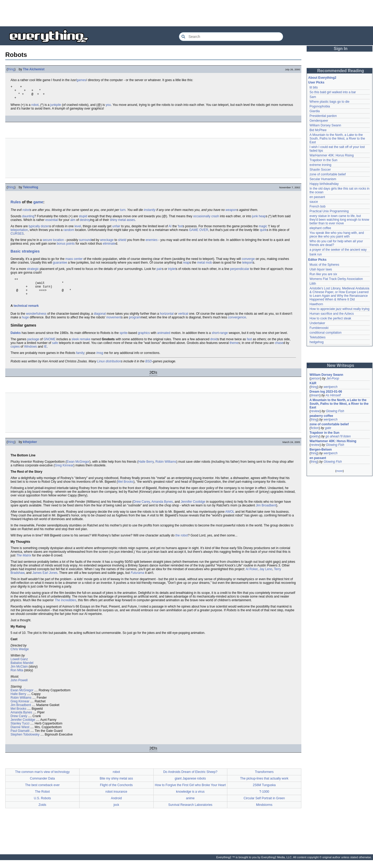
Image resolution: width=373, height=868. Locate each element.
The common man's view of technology (42, 780)
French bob (318, 206)
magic (263, 229)
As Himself (333, 395)
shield (122, 243)
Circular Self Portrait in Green (264, 806)
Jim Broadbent (266, 513)
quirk (263, 233)
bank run (316, 254)
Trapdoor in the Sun (323, 160)
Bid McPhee (318, 130)
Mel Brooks (126, 490)
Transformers (264, 780)
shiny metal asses (122, 223)
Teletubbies (318, 337)
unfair (116, 229)
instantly (150, 213)
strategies (31, 254)
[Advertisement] (186, 13)
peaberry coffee (321, 416)
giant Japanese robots (190, 786)
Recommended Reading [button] (341, 71)
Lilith (313, 284)
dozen (45, 229)
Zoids (42, 813)
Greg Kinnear (64, 473)
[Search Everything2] (231, 37)
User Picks (316, 82)
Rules (16, 205)
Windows (30, 354)
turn (123, 213)
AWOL (230, 520)
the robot (182, 543)
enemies (152, 243)
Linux (101, 369)
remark (33, 314)
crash (215, 219)
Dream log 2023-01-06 (326, 392)
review (315, 411)
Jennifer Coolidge (193, 510)
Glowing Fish (335, 411)
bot (181, 229)
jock (116, 813)
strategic (33, 272)
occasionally (202, 219)
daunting (28, 219)
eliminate (109, 247)
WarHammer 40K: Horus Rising (332, 155)
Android (116, 806)
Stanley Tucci (20, 731)
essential (51, 223)
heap (262, 219)
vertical (183, 322)
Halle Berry (146, 470)
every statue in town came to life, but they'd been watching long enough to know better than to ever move (340, 220)
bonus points (66, 247)
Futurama (137, 581)
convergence (237, 325)
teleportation (19, 233)
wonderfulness (36, 322)
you (108, 108)
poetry (315, 436)
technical (21, 314)
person (315, 378)
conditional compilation (325, 333)
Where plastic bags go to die (329, 102)
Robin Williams (166, 470)
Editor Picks (317, 260)
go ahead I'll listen (338, 436)
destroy (85, 223)
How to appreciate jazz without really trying (339, 309)
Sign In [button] (341, 49)
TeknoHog (31, 190)
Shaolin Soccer (320, 170)
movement (114, 325)
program (135, 325)
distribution (113, 369)
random (69, 233)
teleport (247, 266)
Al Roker (252, 577)
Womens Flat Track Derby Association (336, 279)
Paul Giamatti (20, 739)
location (58, 243)
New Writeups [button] (341, 365)
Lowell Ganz (19, 667)
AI (170, 229)
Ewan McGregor (78, 470)
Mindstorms (264, 813)
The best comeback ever (42, 793)
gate (328, 428)
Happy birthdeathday (324, 184)
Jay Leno (266, 577)
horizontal (167, 322)
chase (279, 351)
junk (255, 219)
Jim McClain (19, 674)
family (80, 361)
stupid (83, 219)
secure (47, 243)
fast (249, 347)
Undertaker (317, 323)
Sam (313, 97)
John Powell (19, 688)
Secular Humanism (323, 179)
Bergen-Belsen (321, 450)
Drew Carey (141, 510)
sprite (123, 341)
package (33, 347)
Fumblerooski (319, 328)
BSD (149, 369)
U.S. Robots (43, 806)
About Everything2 (322, 78)
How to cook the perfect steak (330, 318)
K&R (313, 383)
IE (45, 354)
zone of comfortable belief (328, 174)
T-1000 (264, 800)
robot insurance (116, 800)
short (215, 341)
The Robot (42, 800)
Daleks (16, 341)
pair (159, 272)
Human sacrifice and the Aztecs (332, 314)
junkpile (56, 108)
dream (315, 395)
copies (15, 354)
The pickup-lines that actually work (264, 786)
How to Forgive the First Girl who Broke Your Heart (190, 793)
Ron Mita (17, 678)
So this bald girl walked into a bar (333, 92)
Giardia (315, 111)
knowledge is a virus (190, 800)
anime (190, 806)
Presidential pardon (323, 116)
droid (214, 347)
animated (164, 341)
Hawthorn (316, 304)
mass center (74, 262)
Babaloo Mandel (22, 671)
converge (248, 262)
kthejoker (30, 450)
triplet (172, 272)
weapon (231, 213)
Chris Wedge (20, 657)
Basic (16, 254)
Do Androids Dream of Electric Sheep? (190, 780)
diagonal (100, 322)
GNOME (49, 347)
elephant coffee (320, 228)
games (81, 80)
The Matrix (24, 563)
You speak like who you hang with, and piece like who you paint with (337, 235)
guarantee (60, 266)
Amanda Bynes (162, 510)
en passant (317, 197)
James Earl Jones (45, 581)
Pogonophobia (320, 106)
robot (35, 108)
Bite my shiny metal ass (116, 786)
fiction (315, 428)
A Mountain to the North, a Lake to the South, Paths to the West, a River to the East (338, 139)
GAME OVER (199, 233)
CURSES (17, 237)
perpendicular (240, 272)
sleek (75, 347)
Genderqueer (319, 121)
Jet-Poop (333, 378)
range (224, 341)
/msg (100, 361)
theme (234, 351)
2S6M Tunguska (264, 793)
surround (85, 243)
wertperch (330, 387)
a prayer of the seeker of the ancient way (338, 250)
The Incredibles (65, 608)
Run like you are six (323, 274)
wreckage (107, 243)
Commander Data (43, 786)
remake (85, 347)
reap (186, 266)
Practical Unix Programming (329, 211)
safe (55, 351)
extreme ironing (320, 165)
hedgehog (316, 342)
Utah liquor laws (321, 269)
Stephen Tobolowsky (25, 742)
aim (73, 223)
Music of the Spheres (324, 265)
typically (34, 229)
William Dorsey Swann (325, 125)
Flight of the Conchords (116, 793)
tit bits (314, 87)
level (78, 229)
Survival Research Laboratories (190, 813)
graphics (144, 341)
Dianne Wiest (20, 735)
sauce (314, 202)
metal (201, 266)
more (339, 471)
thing (11, 69)
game (38, 205)
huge (25, 325)
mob (209, 266)
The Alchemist (34, 69)
